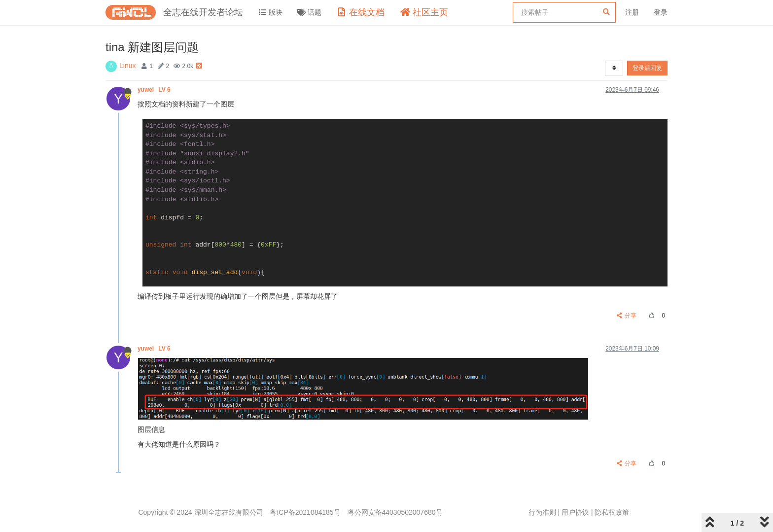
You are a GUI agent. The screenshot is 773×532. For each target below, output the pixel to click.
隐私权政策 (612, 512)
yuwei (155, 90)
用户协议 (575, 512)
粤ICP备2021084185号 (305, 512)
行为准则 (542, 512)
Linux (127, 66)
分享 (627, 316)
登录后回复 (647, 68)
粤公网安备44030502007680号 (395, 512)
